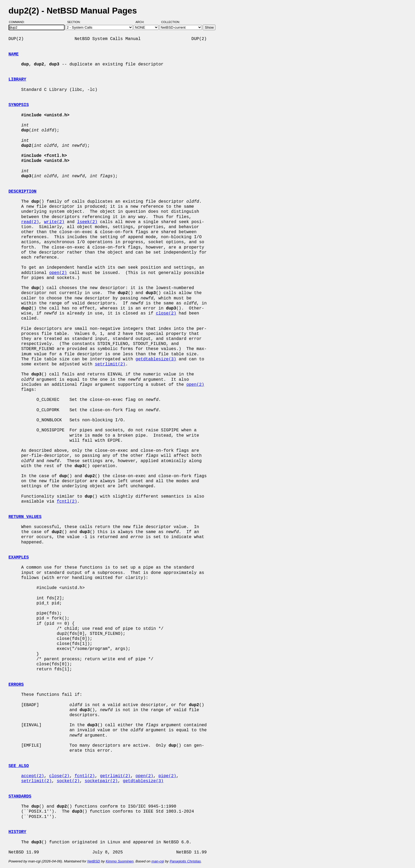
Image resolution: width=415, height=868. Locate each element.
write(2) (54, 222)
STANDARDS (20, 796)
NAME (13, 54)
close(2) (166, 313)
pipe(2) (167, 776)
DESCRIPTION (22, 192)
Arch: (142, 22)
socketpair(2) (101, 781)
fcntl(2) (67, 502)
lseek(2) (87, 222)
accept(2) (33, 776)
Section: (75, 22)
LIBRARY (17, 79)
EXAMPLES (19, 557)
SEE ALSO (19, 766)
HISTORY (17, 832)
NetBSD (94, 861)
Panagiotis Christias (185, 861)
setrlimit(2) (110, 364)
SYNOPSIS (19, 105)
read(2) (30, 222)
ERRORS (16, 685)
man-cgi (158, 861)
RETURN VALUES (25, 517)
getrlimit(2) (115, 776)
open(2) (58, 273)
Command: (18, 22)
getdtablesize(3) (156, 359)
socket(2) (68, 781)
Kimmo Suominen (119, 861)
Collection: (171, 22)
